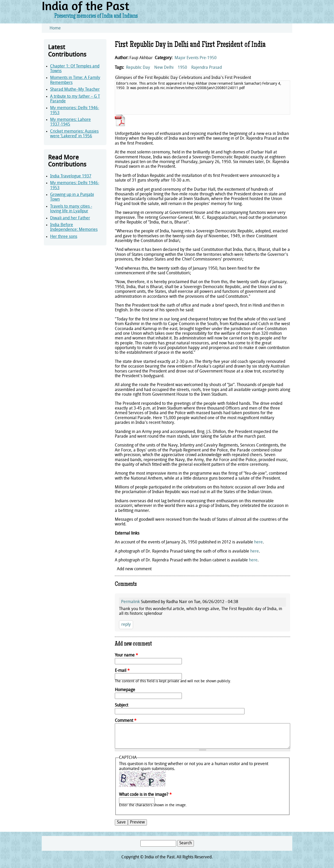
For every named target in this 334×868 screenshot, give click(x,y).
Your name (126, 655)
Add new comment (134, 569)
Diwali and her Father (70, 218)
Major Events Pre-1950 (196, 58)
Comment (126, 721)
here (258, 542)
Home (55, 28)
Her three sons (64, 237)
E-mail (122, 671)
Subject (121, 705)
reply (126, 625)
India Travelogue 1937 (71, 176)
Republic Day (138, 68)
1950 (182, 68)
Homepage (125, 690)
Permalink (130, 602)
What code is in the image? (145, 795)
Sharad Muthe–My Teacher (75, 90)
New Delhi (164, 68)
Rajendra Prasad (207, 68)
